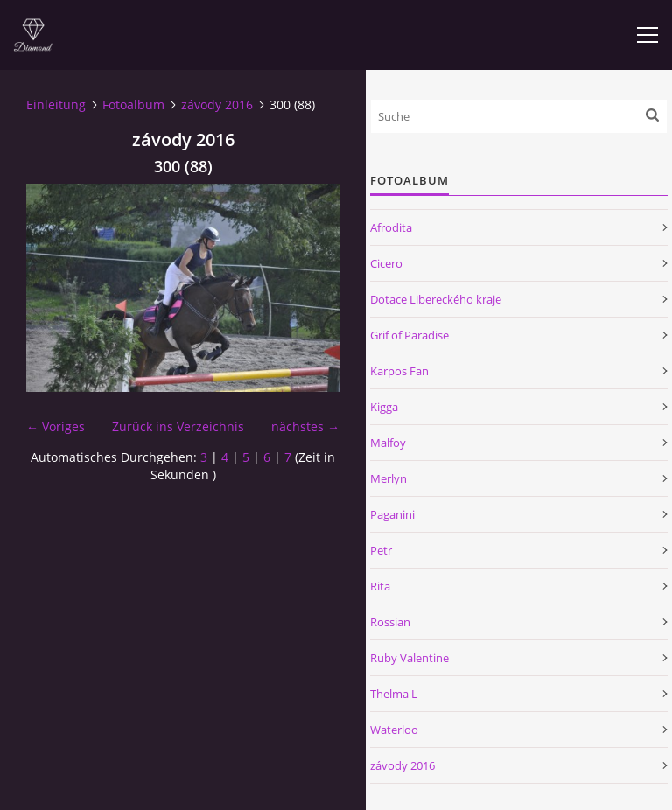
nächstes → (305, 426)
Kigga (384, 407)
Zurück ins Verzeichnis (178, 426)
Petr (381, 550)
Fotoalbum (133, 105)
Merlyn (388, 478)
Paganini (392, 514)
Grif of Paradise (409, 335)
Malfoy (388, 443)
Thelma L (394, 694)
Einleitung (56, 105)
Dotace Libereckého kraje (436, 299)
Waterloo (394, 730)
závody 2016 (217, 105)
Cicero (386, 263)
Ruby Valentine (409, 658)
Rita (380, 586)
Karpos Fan (399, 371)
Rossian (390, 622)
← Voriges (56, 426)
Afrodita (391, 227)
